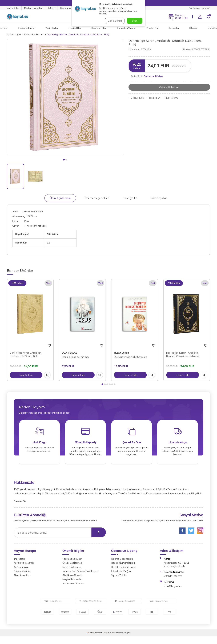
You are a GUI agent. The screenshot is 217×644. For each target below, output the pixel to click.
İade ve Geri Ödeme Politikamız (80, 572)
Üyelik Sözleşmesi (72, 564)
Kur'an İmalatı (21, 568)
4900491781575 (173, 577)
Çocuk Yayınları (99, 28)
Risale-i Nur (152, 28)
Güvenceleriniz (22, 572)
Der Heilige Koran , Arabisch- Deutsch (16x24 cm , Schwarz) (183, 354)
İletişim (51, 8)
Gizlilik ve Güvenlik (73, 577)
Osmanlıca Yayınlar (126, 28)
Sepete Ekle (26, 375)
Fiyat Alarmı (170, 98)
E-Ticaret (97, 634)
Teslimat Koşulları (72, 560)
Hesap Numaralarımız (123, 564)
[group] (65, 97)
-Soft (90, 634)
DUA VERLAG (70, 353)
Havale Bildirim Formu (123, 568)
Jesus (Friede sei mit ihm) (76, 357)
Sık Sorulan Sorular (73, 585)
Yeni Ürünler (13, 8)
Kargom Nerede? (200, 8)
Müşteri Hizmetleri (33, 8)
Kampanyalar (67, 8)
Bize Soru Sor (22, 577)
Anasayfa (14, 34)
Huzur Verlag (122, 353)
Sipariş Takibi (119, 577)
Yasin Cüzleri (52, 28)
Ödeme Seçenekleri (97, 198)
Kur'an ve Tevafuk (24, 564)
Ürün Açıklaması (60, 198)
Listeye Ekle (136, 98)
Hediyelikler (75, 28)
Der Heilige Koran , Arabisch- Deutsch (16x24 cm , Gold (26, 354)
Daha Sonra (114, 21)
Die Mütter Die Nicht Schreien (130, 357)
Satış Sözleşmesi (72, 568)
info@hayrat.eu (173, 587)
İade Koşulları (159, 198)
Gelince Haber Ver (169, 87)
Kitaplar (193, 28)
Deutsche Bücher (27, 28)
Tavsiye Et (153, 98)
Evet (135, 21)
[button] (64, 160)
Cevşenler (174, 28)
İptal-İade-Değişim (122, 572)
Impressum (20, 560)
